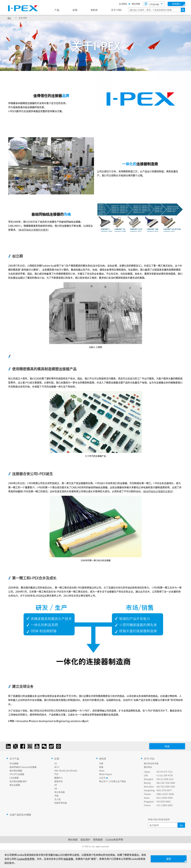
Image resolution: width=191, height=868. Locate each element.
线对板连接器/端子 (18, 781)
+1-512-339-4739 (164, 775)
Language (152, 4)
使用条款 (98, 839)
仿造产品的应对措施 (20, 815)
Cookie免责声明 (114, 839)
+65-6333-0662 (163, 801)
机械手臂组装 (61, 803)
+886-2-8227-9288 (165, 794)
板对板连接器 (16, 770)
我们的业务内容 (151, 763)
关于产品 (14, 759)
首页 (9, 18)
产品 (57, 10)
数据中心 (58, 778)
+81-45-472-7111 (164, 772)
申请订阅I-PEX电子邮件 (159, 819)
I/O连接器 (14, 778)
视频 (101, 767)
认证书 (103, 778)
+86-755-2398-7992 (166, 786)
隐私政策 (68, 859)
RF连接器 (14, 763)
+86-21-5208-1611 (165, 779)
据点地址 (148, 767)
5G (56, 763)
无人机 (57, 799)
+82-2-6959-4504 (164, 798)
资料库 (94, 10)
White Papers (106, 774)
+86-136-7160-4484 (166, 783)
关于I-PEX (116, 10)
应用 (75, 10)
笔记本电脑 (60, 792)
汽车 (56, 774)
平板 (56, 796)
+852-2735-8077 (164, 790)
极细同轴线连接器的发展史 (33, 230)
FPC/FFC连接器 (17, 774)
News (102, 770)
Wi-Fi (57, 767)
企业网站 (124, 4)
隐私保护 (85, 839)
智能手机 (58, 781)
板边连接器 (15, 785)
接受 (169, 859)
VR (56, 785)
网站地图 (136, 4)
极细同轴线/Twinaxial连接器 (23, 767)
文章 (101, 763)
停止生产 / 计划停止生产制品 (112, 781)
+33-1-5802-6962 (164, 805)
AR (56, 788)
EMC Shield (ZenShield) (66, 770)
